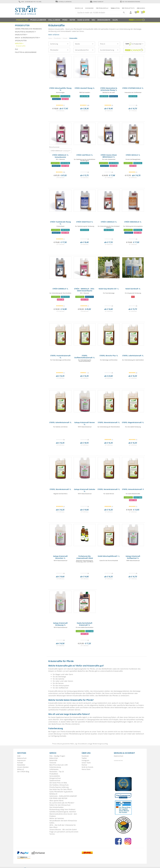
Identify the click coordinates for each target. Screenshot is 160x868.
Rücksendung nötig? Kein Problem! (62, 809)
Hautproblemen (128, 693)
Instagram (85, 760)
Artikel (115, 8)
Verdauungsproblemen (76, 691)
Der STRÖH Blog (23, 772)
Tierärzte (53, 763)
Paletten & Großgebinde (26, 52)
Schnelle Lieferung (63, 2)
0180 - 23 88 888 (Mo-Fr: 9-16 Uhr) (30, 2)
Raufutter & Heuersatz (25, 32)
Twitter (84, 758)
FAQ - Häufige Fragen (57, 756)
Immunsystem (99, 691)
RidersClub (54, 758)
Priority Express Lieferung (59, 787)
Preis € (109, 44)
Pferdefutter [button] (22, 20)
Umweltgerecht (97, 2)
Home (50, 38)
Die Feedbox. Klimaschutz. (59, 785)
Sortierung (59, 44)
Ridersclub (79, 8)
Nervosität (117, 693)
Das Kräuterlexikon (56, 807)
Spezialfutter (21, 41)
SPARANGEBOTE (104, 20)
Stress (108, 693)
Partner (84, 765)
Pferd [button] (65, 20)
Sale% (115, 20)
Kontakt (63, 736)
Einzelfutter (21, 35)
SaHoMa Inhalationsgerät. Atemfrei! (63, 812)
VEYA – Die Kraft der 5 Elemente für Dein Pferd (63, 826)
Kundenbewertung (109, 50)
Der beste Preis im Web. (58, 783)
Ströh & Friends (87, 767)
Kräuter (65, 38)
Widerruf (21, 769)
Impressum (21, 760)
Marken (141, 8)
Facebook (85, 756)
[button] (130, 12)
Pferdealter (59, 50)
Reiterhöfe (53, 760)
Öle (16, 49)
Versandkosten (82, 744)
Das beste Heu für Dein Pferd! (61, 789)
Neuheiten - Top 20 (57, 772)
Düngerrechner (55, 778)
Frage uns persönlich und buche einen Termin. (64, 833)
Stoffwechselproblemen (74, 693)
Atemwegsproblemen (122, 691)
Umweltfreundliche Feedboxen (28, 29)
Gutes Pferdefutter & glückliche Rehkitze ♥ (61, 793)
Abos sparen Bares (56, 801)
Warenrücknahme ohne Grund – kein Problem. (63, 815)
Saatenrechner (55, 780)
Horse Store (86, 769)
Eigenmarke (89, 8)
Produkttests (128, 8)
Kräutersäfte (21, 46)
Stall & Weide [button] (54, 20)
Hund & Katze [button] (83, 20)
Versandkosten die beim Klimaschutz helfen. (63, 822)
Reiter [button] (72, 20)
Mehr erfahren (54, 35)
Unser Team (86, 763)
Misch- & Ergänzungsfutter (28, 38)
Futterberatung (55, 767)
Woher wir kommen (57, 818)
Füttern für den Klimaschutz (60, 805)
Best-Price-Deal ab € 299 (58, 765)
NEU (93, 20)
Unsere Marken (23, 767)
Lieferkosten (54, 769)
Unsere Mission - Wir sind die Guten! (63, 829)
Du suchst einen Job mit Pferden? (62, 803)
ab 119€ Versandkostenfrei (130, 2)
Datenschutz (22, 758)
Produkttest (54, 774)
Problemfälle (102, 8)
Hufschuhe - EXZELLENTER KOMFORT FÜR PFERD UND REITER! (63, 797)
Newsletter (21, 765)
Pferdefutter (57, 38)
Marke (84, 44)
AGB (19, 756)
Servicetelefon (55, 776)
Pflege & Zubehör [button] (38, 20)
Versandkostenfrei (84, 50)
